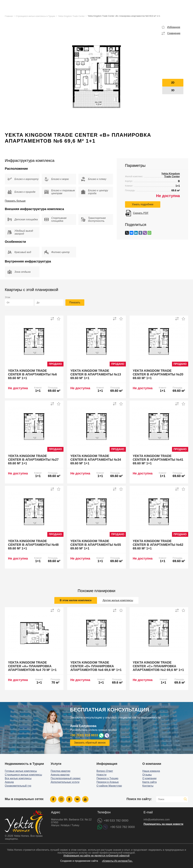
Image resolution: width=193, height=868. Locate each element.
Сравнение (174, 33)
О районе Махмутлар (109, 786)
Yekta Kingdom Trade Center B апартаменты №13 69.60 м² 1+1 (96, 374)
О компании (149, 778)
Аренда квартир (60, 775)
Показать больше (15, 201)
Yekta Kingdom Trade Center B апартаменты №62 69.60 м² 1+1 (158, 545)
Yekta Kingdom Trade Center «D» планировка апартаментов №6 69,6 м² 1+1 (96, 666)
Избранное (174, 27)
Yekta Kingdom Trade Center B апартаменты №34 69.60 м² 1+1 (96, 460)
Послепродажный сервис (66, 778)
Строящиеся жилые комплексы (23, 775)
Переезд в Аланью (108, 782)
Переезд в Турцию (107, 778)
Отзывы (147, 775)
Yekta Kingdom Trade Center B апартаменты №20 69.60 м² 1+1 (158, 374)
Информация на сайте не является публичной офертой (96, 856)
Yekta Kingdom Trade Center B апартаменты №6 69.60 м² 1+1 (32, 374)
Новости (101, 775)
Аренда (9, 782)
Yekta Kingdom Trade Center (71, 16)
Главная (9, 16)
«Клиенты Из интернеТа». (117, 861)
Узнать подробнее (143, 204)
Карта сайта (149, 782)
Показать (75, 302)
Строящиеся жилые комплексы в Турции (35, 16)
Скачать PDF (141, 213)
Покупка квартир (61, 771)
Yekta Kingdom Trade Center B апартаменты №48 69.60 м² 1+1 (33, 545)
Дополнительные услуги (65, 782)
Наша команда (151, 771)
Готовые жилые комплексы (21, 771)
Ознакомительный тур (18, 786)
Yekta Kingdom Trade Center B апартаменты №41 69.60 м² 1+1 (158, 460)
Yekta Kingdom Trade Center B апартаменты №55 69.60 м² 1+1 (96, 545)
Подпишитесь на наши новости (163, 824)
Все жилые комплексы (18, 778)
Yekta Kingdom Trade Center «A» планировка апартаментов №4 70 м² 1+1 (32, 666)
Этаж (7, 297)
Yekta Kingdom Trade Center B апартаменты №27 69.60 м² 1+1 (33, 460)
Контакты (148, 786)
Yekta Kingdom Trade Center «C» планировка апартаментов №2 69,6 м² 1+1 (158, 666)
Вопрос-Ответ (105, 771)
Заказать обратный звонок (90, 743)
